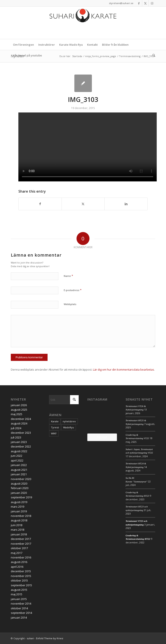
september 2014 (21, 613)
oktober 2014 (19, 608)
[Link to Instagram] (152, 3)
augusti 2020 (19, 483)
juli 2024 (16, 428)
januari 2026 (19, 405)
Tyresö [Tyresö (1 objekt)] (55, 427)
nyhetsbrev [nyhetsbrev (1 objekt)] (69, 421)
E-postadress (73, 290)
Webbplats (70, 304)
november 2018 (21, 516)
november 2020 (21, 479)
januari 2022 (19, 465)
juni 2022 (17, 456)
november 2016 (21, 557)
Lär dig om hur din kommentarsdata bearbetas (124, 370)
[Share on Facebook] (40, 204)
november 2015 (21, 576)
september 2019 (21, 497)
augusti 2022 (19, 451)
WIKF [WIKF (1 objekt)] (54, 433)
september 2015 (21, 585)
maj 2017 (17, 553)
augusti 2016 (19, 562)
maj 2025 (17, 414)
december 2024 (21, 419)
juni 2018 (17, 525)
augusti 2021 (19, 470)
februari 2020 (20, 488)
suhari (30, 638)
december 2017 (21, 539)
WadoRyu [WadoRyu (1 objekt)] (69, 427)
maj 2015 (17, 594)
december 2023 (21, 433)
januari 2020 (19, 493)
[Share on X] (83, 204)
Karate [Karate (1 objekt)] (55, 421)
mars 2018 (18, 530)
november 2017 (21, 544)
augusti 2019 (19, 502)
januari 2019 (19, 511)
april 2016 (17, 567)
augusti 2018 (19, 520)
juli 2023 (16, 437)
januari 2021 (19, 474)
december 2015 (21, 571)
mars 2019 (18, 507)
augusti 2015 (19, 590)
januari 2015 (19, 599)
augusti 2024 (19, 423)
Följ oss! (102, 437)
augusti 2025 (19, 410)
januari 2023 (19, 442)
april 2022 (17, 460)
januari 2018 (19, 534)
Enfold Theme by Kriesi (50, 638)
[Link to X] (145, 3)
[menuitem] (23, 45)
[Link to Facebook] (139, 3)
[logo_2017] (83, 23)
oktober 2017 (19, 548)
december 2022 (21, 446)
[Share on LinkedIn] (126, 204)
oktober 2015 (19, 580)
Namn (68, 276)
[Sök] (153, 55)
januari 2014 (19, 617)
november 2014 (21, 603)
